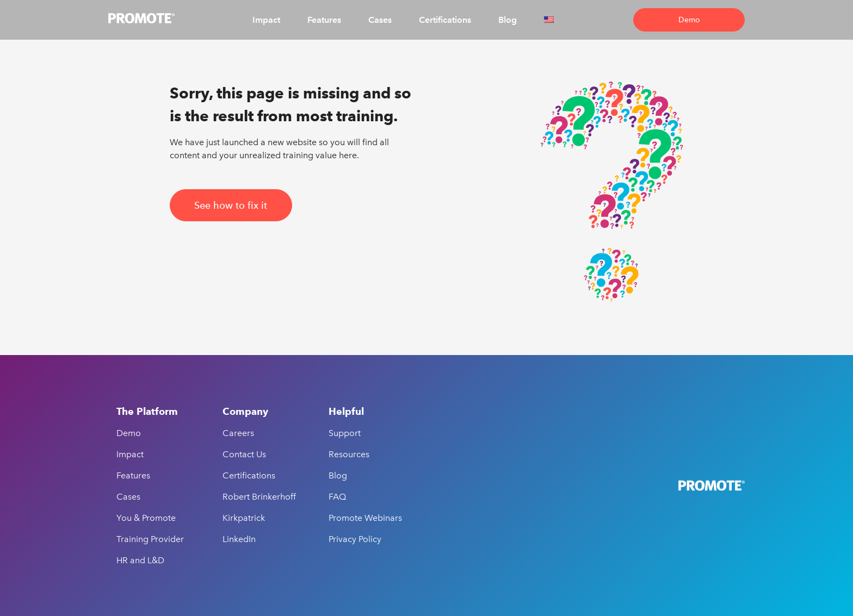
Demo (689, 20)
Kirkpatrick (244, 518)
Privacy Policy (355, 539)
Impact (266, 20)
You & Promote (146, 518)
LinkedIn (239, 539)
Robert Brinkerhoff (259, 497)
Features (324, 20)
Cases (380, 20)
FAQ (337, 497)
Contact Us (244, 454)
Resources (349, 454)
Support (345, 433)
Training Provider (150, 539)
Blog (508, 20)
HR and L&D (140, 560)
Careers (238, 433)
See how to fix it (231, 205)
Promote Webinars (365, 518)
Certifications (445, 20)
